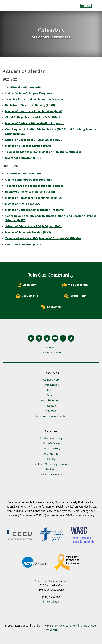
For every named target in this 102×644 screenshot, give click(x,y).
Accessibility (51, 630)
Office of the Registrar (51, 37)
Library (51, 459)
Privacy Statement (66, 625)
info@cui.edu (51, 602)
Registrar (51, 469)
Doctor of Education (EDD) (23, 158)
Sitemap (51, 411)
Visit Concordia (75, 285)
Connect (51, 347)
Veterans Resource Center (51, 416)
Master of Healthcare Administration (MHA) (34, 111)
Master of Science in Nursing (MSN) (28, 146)
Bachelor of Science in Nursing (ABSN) (30, 105)
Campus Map (51, 380)
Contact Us (51, 307)
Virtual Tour (75, 296)
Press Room (51, 406)
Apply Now (27, 285)
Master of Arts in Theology (23, 204)
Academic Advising (51, 438)
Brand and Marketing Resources (51, 464)
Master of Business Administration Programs (34, 123)
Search (97, 6)
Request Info (27, 296)
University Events (51, 352)
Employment (51, 385)
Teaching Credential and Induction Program (34, 99)
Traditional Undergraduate (23, 87)
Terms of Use (88, 625)
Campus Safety (51, 448)
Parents (51, 395)
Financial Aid (51, 454)
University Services (51, 474)
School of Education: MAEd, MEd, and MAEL (34, 140)
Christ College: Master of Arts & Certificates (34, 117)
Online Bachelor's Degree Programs (29, 93)
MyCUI (51, 390)
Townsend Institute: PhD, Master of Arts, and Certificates (43, 152)
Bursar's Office (51, 443)
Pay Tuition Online (51, 400)
